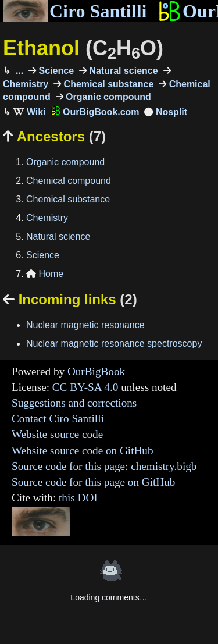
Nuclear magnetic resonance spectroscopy (114, 344)
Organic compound (107, 97)
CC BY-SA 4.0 (85, 387)
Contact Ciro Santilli (58, 419)
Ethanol (83, 48)
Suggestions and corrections (74, 403)
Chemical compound (69, 181)
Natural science (122, 71)
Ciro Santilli (75, 11)
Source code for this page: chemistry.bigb (104, 466)
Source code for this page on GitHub (93, 482)
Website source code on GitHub (83, 451)
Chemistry (47, 218)
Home (45, 274)
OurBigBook (96, 371)
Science (55, 71)
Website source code (57, 434)
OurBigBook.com (95, 112)
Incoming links (70, 299)
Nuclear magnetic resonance (85, 325)
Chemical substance (107, 84)
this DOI (78, 498)
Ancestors (54, 136)
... (18, 71)
